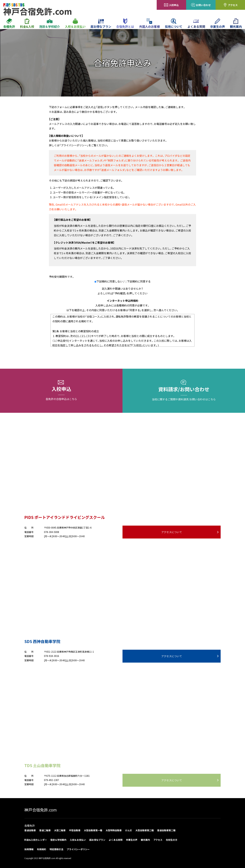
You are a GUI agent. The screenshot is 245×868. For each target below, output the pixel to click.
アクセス (230, 5)
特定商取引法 (56, 849)
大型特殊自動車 (114, 830)
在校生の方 (172, 840)
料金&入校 (27, 24)
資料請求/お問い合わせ (184, 391)
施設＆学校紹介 (50, 24)
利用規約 (42, 849)
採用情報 (29, 849)
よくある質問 (196, 24)
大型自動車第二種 (145, 830)
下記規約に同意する (139, 281)
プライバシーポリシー (78, 849)
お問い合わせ (201, 5)
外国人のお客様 (149, 24)
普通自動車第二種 (166, 830)
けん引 (129, 830)
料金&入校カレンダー (36, 840)
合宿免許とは (125, 24)
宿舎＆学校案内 (58, 840)
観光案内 (236, 24)
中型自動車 (75, 830)
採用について (174, 24)
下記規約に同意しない (110, 281)
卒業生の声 (218, 24)
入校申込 (171, 5)
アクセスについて (172, 532)
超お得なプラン (101, 24)
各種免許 (9, 24)
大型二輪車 (60, 830)
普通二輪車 (45, 830)
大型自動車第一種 (93, 830)
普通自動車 (30, 830)
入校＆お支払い (75, 24)
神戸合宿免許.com (41, 810)
